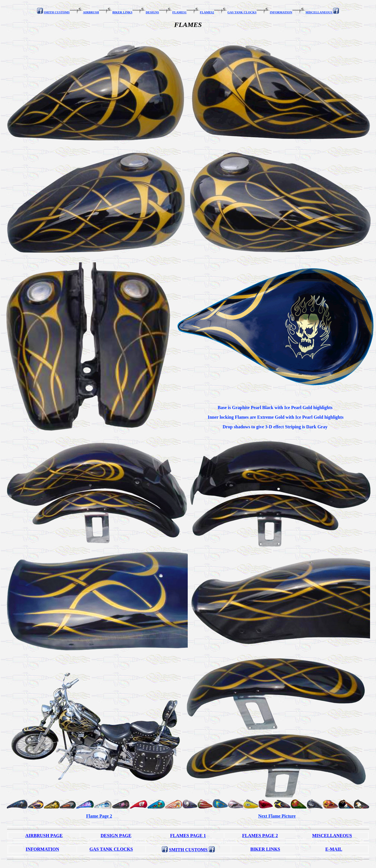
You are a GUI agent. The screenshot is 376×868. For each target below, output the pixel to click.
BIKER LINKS (122, 12)
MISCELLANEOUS (319, 12)
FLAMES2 (207, 12)
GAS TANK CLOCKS (242, 12)
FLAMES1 (179, 12)
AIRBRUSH (91, 12)
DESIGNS (152, 12)
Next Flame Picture (277, 816)
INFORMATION (281, 12)
